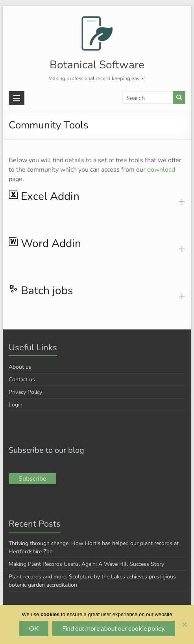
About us (20, 367)
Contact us (22, 380)
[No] (184, 624)
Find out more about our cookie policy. (114, 628)
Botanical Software (97, 65)
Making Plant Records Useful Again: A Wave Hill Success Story (86, 564)
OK (34, 628)
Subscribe (32, 479)
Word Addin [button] (45, 244)
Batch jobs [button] (41, 291)
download (161, 170)
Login (16, 405)
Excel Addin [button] (44, 197)
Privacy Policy (25, 392)
